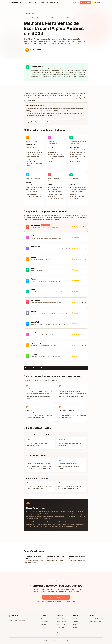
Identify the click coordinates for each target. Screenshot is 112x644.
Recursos (44, 619)
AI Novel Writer (61, 627)
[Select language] (98, 2)
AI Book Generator (62, 622)
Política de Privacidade (95, 622)
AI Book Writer (61, 619)
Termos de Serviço (94, 619)
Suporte (75, 619)
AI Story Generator (62, 633)
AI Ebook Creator (62, 630)
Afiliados (76, 622)
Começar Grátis (86, 2)
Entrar (76, 2)
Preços (43, 2)
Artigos (75, 627)
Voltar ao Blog (29, 13)
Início (31, 2)
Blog (63, 2)
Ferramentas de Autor (53, 2)
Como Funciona (45, 622)
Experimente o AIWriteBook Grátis (56, 597)
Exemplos (36, 2)
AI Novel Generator (62, 624)
